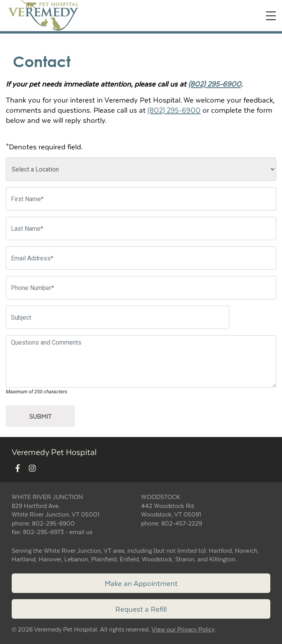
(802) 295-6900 (215, 84)
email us (81, 532)
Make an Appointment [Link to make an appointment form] (141, 583)
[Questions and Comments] (141, 361)
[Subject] (118, 317)
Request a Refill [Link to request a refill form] (141, 609)
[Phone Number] (141, 288)
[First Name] (141, 199)
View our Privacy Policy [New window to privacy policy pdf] (183, 629)
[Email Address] (141, 258)
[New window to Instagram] (32, 468)
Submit (40, 416)
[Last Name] (141, 228)
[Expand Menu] (271, 16)
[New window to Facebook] (18, 468)
